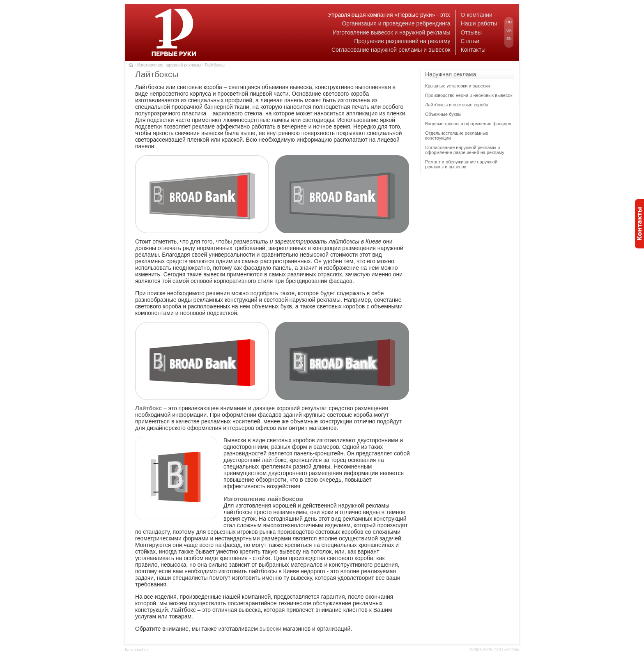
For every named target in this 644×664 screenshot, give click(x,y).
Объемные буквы (443, 114)
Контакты (473, 50)
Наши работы (479, 23)
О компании (477, 15)
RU (509, 22)
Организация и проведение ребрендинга (396, 23)
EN (509, 39)
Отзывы (471, 32)
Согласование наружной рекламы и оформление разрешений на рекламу (465, 150)
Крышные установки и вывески (458, 86)
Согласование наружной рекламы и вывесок (391, 50)
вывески (271, 629)
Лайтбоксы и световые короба (457, 105)
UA (509, 30)
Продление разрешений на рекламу (402, 41)
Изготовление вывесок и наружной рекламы (392, 32)
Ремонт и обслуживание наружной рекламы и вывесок (461, 164)
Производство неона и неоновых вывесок (469, 95)
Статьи (470, 41)
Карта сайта (136, 650)
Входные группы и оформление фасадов (468, 124)
